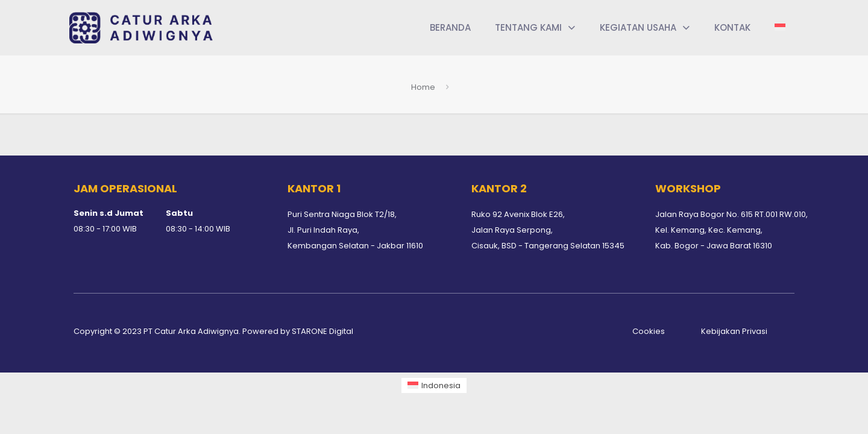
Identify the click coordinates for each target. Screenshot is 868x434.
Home (423, 87)
